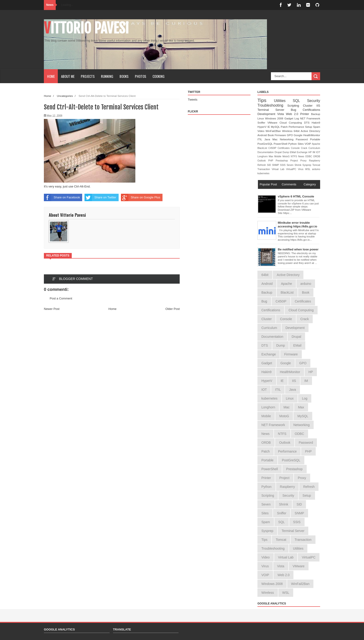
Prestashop (283, 161)
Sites (301, 144)
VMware (273, 123)
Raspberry (315, 161)
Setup (309, 127)
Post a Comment (61, 298)
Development (267, 114)
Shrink (299, 165)
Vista (281, 114)
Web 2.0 (293, 114)
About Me (68, 76)
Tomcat (316, 165)
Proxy (305, 161)
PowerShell (281, 144)
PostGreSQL (266, 144)
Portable (315, 139)
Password (303, 139)
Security (314, 101)
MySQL (276, 127)
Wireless (288, 131)
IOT (318, 152)
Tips (266, 100)
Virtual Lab (279, 169)
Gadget (289, 118)
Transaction (265, 169)
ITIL (261, 139)
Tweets (193, 100)
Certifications (311, 110)
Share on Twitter (100, 197)
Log (297, 118)
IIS (318, 106)
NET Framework (310, 118)
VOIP (308, 144)
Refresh (262, 165)
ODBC (309, 156)
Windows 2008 (275, 118)
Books (124, 76)
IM (314, 152)
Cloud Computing (292, 123)
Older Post (173, 309)
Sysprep (307, 165)
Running (107, 76)
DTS (308, 123)
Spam (317, 127)
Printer (306, 114)
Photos (141, 76)
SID (270, 165)
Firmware (281, 135)
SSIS (283, 165)
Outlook (263, 161)
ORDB (317, 156)
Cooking (159, 76)
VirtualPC (292, 169)
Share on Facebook (62, 197)
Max (271, 156)
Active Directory (310, 131)
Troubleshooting (272, 105)
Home (51, 76)
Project (295, 161)
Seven (291, 165)
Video (262, 131)
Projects (88, 76)
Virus (302, 169)
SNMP (276, 165)
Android (263, 135)
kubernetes (263, 173)
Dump (286, 152)
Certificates (284, 148)
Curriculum (314, 148)
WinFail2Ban (274, 131)
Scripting (295, 106)
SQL (300, 101)
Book (271, 135)
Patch (285, 127)
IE (269, 127)
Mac (276, 139)
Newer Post (52, 309)
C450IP (273, 148)
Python (293, 144)
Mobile (278, 156)
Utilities (283, 101)
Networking (288, 139)
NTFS (294, 156)
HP (310, 152)
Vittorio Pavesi (86, 28)
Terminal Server (274, 110)
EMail (293, 152)
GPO (290, 135)
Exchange (302, 152)
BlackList (263, 148)
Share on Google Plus (141, 197)
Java (268, 139)
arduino (316, 169)
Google (298, 135)
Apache (316, 144)
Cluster (310, 106)
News (302, 156)
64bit (297, 131)
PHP (272, 161)
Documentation (266, 152)
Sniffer (262, 123)
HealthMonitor (312, 135)
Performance (297, 127)
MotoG (287, 156)
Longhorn (263, 156)
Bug (297, 110)
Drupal (279, 152)
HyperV (262, 127)
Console (296, 148)
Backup (316, 114)
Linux (261, 118)
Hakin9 (316, 123)
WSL (309, 169)
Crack (305, 148)
